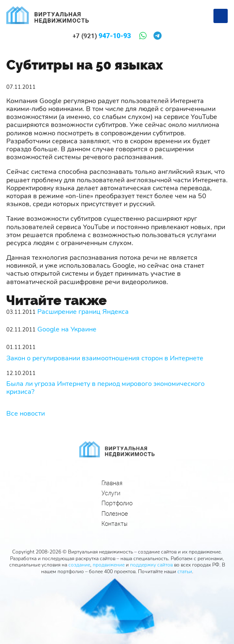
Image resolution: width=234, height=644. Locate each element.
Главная (112, 483)
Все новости (26, 414)
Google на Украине (67, 330)
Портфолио (117, 503)
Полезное (115, 514)
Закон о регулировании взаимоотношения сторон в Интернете (105, 358)
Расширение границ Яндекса (83, 312)
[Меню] (221, 16)
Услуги (111, 493)
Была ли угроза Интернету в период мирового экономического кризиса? (105, 388)
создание (79, 565)
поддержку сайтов (151, 565)
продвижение (109, 565)
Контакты (114, 524)
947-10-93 (102, 36)
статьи (185, 572)
